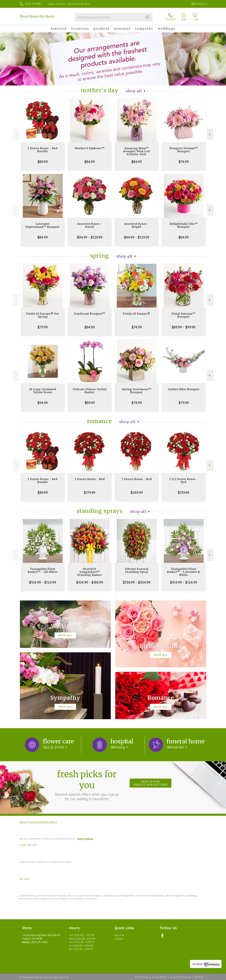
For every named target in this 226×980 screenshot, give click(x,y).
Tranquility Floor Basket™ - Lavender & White (184, 572)
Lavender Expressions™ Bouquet (43, 225)
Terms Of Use (141, 977)
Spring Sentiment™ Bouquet (137, 391)
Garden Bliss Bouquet (184, 389)
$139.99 (184, 492)
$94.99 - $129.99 (90, 237)
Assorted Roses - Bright (137, 225)
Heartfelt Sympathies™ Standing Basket (90, 572)
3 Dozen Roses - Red (137, 479)
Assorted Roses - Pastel (90, 225)
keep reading (85, 839)
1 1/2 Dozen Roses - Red (184, 481)
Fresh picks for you (87, 785)
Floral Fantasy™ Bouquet (184, 315)
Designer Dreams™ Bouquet (184, 150)
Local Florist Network (181, 977)
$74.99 (184, 162)
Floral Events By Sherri (37, 16)
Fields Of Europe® (137, 314)
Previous (16, 134)
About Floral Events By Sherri (38, 822)
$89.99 (43, 162)
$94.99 (43, 403)
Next (210, 134)
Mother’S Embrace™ (90, 148)
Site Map (199, 977)
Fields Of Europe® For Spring (43, 315)
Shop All (134, 91)
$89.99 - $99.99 (184, 327)
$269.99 (137, 492)
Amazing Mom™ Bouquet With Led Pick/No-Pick (137, 151)
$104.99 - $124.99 (43, 582)
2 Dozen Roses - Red (90, 479)
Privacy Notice (159, 977)
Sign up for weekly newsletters (150, 783)
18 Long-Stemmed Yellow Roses (43, 391)
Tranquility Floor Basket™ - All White (43, 570)
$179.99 (90, 492)
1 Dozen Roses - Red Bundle (43, 150)
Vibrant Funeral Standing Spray (137, 570)
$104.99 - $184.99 (90, 582)
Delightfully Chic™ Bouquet (184, 225)
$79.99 (43, 327)
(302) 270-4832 (33, 4)
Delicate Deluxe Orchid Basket (90, 391)
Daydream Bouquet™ (90, 314)
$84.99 (90, 162)
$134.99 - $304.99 (137, 582)
